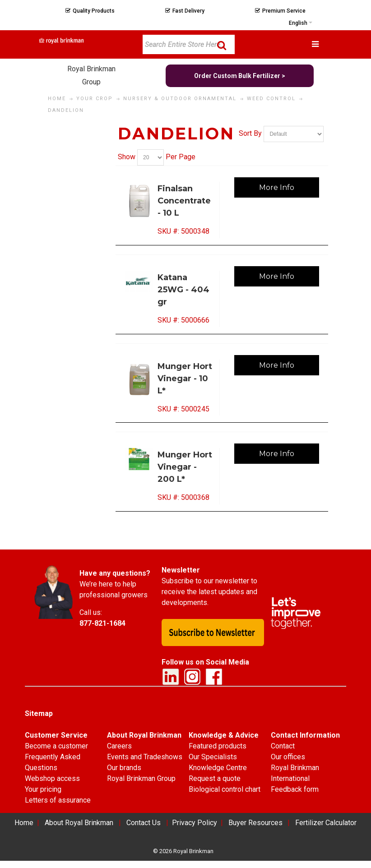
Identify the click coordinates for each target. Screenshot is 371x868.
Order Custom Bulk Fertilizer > (240, 76)
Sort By (250, 134)
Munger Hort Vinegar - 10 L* (185, 379)
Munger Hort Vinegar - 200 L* (185, 467)
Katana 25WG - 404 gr (183, 290)
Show (127, 157)
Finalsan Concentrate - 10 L (184, 201)
